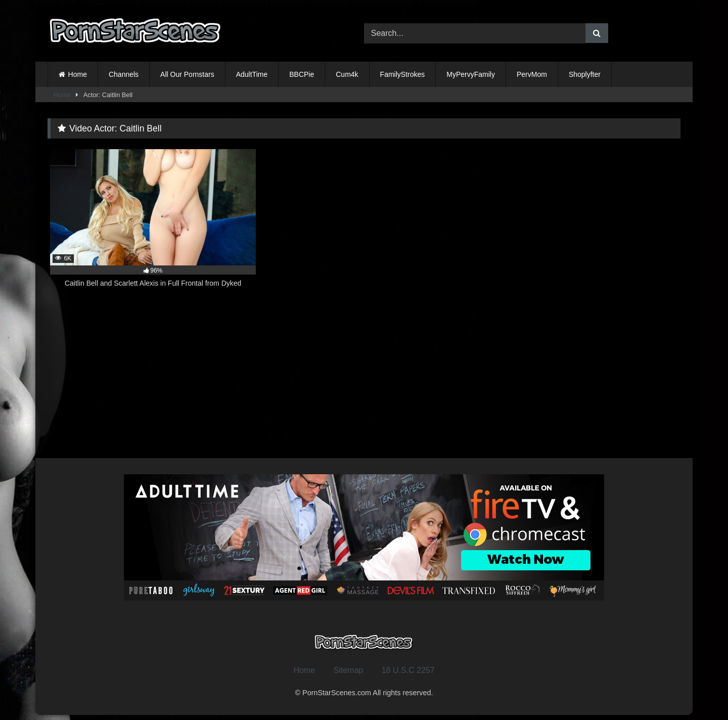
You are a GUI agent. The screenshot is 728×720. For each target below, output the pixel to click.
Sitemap (349, 670)
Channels (124, 74)
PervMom (532, 74)
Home (78, 74)
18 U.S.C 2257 (408, 670)
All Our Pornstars (187, 74)
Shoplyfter (585, 74)
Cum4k (347, 74)
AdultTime (252, 74)
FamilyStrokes (403, 74)
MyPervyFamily (471, 74)
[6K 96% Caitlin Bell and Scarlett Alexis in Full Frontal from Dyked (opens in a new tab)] (153, 224)
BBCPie (302, 74)
